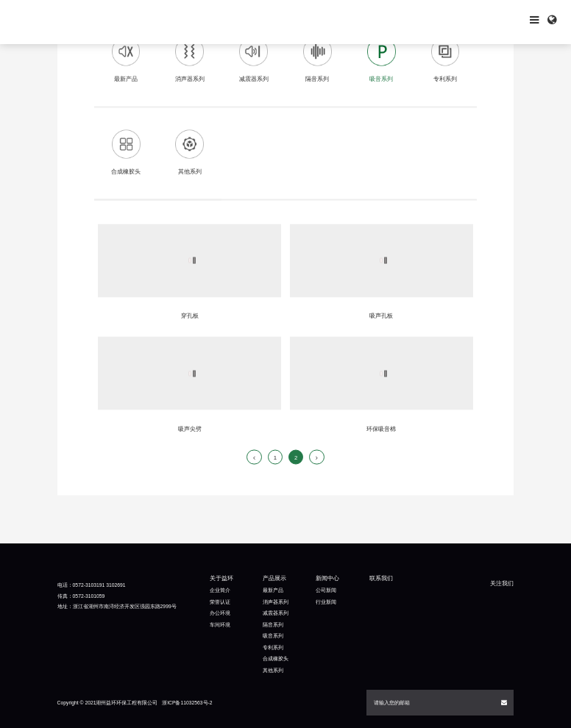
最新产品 (273, 590)
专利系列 (273, 647)
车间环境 (220, 625)
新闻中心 (327, 578)
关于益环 (221, 578)
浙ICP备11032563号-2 (187, 703)
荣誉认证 (220, 602)
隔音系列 (273, 625)
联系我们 (381, 578)
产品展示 (274, 578)
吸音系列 (273, 636)
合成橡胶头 (276, 659)
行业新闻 (326, 602)
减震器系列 (276, 613)
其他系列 (273, 670)
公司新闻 (326, 590)
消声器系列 (276, 602)
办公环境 (220, 613)
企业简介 (220, 590)
